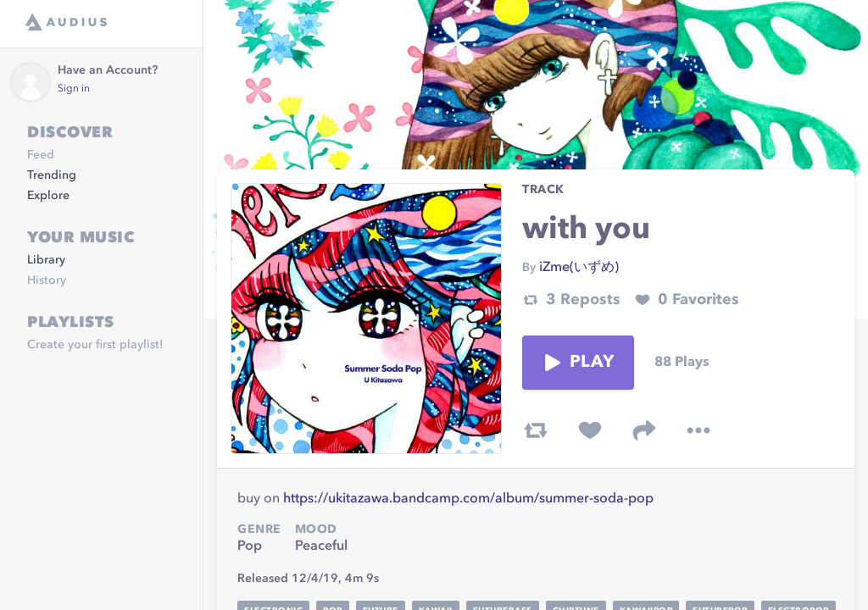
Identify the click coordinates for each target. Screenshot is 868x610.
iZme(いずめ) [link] (579, 268)
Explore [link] (48, 196)
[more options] (698, 430)
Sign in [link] (74, 89)
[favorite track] (590, 430)
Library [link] (46, 260)
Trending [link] (52, 175)
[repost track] (536, 430)
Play (578, 363)
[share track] (644, 430)
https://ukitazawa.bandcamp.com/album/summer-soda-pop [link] (468, 499)
